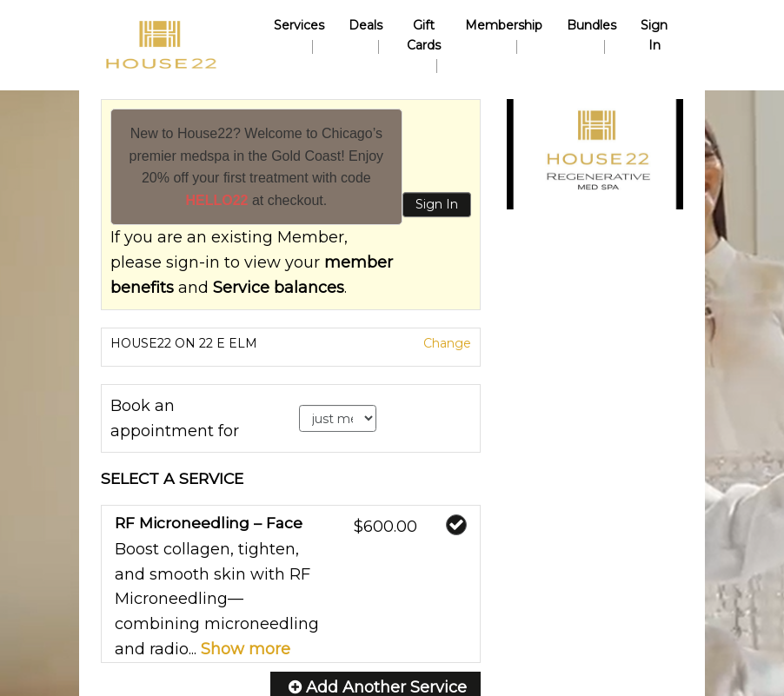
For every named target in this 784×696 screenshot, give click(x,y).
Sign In (437, 204)
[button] (595, 154)
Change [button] (445, 343)
